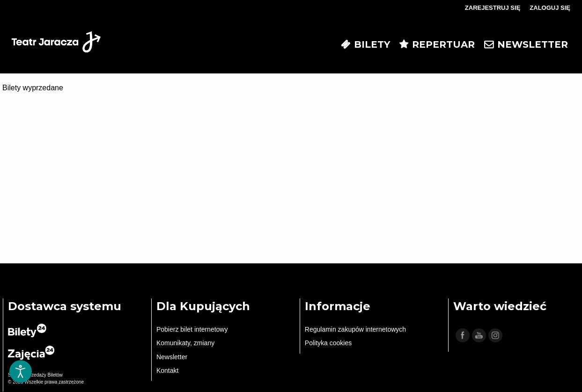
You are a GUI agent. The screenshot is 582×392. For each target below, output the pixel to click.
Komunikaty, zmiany (185, 343)
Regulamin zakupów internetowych (355, 329)
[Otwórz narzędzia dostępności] (21, 371)
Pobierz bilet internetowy (192, 329)
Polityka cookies (328, 343)
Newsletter (172, 357)
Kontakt (167, 370)
